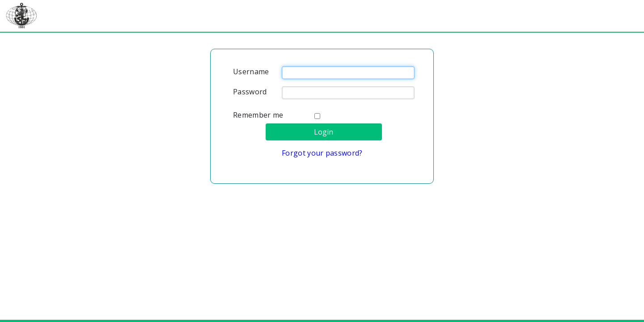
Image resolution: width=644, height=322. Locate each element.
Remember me (258, 115)
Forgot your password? (322, 153)
